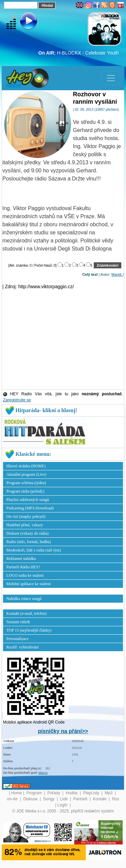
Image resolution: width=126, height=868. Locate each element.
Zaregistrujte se (17, 400)
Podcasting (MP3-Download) (30, 508)
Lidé (65, 799)
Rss (116, 799)
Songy (49, 799)
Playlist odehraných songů (28, 500)
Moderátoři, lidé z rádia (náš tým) (34, 550)
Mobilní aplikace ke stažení (29, 584)
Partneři (81, 799)
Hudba (72, 793)
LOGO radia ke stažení (25, 575)
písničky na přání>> (63, 731)
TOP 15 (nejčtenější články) (29, 630)
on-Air (13, 799)
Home (16, 793)
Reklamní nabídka (21, 559)
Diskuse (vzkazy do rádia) (28, 533)
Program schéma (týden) (26, 483)
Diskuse (31, 799)
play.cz (43, 773)
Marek (117, 274)
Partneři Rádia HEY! (23, 567)
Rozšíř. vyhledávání (23, 647)
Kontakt (100, 799)
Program (34, 793)
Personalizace (17, 639)
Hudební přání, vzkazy (25, 525)
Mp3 (109, 793)
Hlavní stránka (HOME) (26, 466)
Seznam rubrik (18, 622)
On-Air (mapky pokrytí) (26, 516)
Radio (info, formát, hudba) (29, 542)
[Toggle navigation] (111, 78)
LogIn (63, 805)
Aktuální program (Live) (26, 474)
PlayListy (92, 793)
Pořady (54, 793)
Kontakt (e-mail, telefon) (27, 613)
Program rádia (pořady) (25, 491)
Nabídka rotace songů (24, 599)
